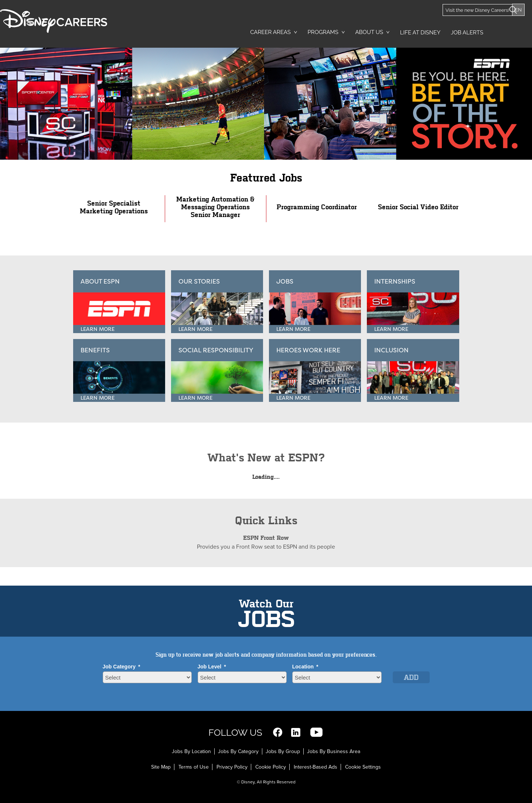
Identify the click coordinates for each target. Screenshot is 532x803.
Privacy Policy (232, 767)
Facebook (278, 732)
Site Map (161, 767)
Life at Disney (420, 33)
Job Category (122, 667)
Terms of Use (194, 767)
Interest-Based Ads (316, 767)
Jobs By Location (191, 751)
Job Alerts (467, 33)
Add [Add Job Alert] (411, 677)
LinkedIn (296, 732)
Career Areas (270, 32)
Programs (323, 32)
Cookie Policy (271, 767)
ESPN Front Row (266, 538)
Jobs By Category (238, 751)
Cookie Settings (363, 767)
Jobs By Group (283, 751)
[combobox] (337, 677)
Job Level (212, 667)
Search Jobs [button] (512, 30)
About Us (369, 32)
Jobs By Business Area (334, 751)
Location (305, 667)
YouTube (316, 732)
